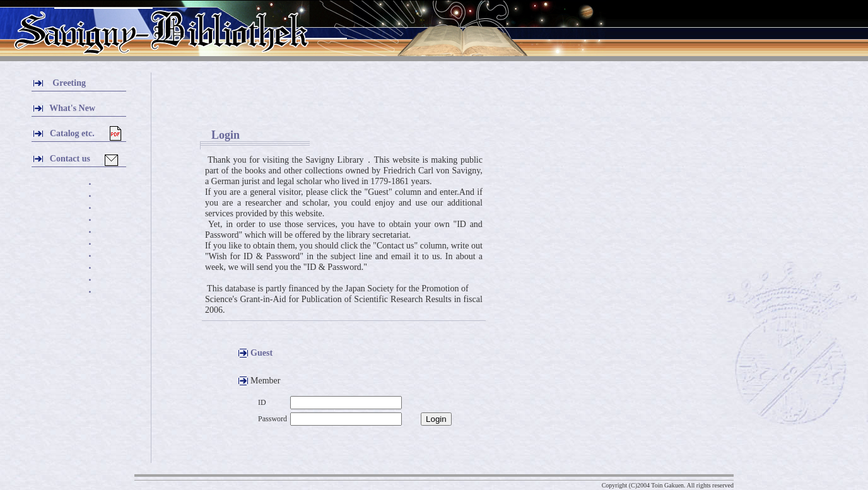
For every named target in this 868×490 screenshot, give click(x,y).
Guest (261, 353)
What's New (72, 108)
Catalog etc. (72, 133)
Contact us (70, 159)
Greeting (69, 83)
